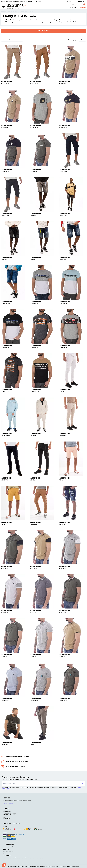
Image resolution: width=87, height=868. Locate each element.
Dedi (61, 866)
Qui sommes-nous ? (8, 847)
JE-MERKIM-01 (35, 392)
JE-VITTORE (63, 215)
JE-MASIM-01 (34, 127)
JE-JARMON (34, 436)
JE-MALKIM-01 (64, 83)
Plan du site (21, 866)
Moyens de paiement (8, 851)
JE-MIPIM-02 (5, 392)
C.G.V (4, 848)
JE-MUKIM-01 (34, 348)
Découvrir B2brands (8, 804)
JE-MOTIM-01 (34, 700)
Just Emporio (7, 81)
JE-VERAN (33, 260)
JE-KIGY (62, 392)
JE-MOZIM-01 (5, 700)
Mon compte (6, 850)
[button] (71, 1)
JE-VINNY (4, 260)
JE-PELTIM (33, 612)
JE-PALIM (4, 656)
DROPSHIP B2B (6, 819)
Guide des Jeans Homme (9, 813)
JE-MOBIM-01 (63, 127)
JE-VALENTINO (6, 304)
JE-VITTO (62, 524)
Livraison (5, 854)
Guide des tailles (7, 812)
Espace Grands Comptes (9, 816)
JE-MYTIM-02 (34, 304)
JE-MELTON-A (5, 745)
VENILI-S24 (63, 480)
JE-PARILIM (5, 568)
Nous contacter (7, 855)
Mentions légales (12, 866)
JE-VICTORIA (5, 83)
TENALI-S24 (34, 524)
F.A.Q (4, 852)
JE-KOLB (33, 480)
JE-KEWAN (63, 436)
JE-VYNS (33, 215)
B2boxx (5, 817)
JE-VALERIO (63, 260)
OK (83, 784)
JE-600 (32, 745)
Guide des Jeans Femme (9, 815)
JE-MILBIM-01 (5, 127)
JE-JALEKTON (6, 436)
